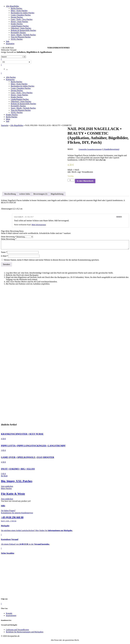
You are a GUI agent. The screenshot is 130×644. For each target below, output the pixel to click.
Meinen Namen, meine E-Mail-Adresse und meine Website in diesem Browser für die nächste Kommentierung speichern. (52, 260)
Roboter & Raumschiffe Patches (23, 30)
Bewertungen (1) (40, 194)
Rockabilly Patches (18, 33)
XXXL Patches (17, 39)
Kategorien (10, 79)
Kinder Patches (17, 24)
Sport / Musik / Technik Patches (23, 35)
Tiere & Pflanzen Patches (21, 37)
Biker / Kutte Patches (19, 11)
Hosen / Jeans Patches (19, 22)
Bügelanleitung (57, 194)
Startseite (5, 125)
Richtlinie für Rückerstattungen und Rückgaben (25, 632)
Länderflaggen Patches (20, 26)
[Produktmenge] (71, 180)
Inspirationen (11, 615)
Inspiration (10, 44)
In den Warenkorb (85, 181)
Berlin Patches (16, 8)
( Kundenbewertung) (111, 149)
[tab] (10, 194)
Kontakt (9, 613)
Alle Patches (11, 77)
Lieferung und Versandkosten (17, 630)
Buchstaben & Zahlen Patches (23, 13)
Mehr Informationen (39, 225)
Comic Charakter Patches (21, 15)
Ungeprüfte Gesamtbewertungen (90, 149)
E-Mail (4, 256)
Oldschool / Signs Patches (21, 28)
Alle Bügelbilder (12, 6)
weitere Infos (25, 194)
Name (4, 252)
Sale (8, 41)
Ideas (8, 119)
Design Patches (17, 17)
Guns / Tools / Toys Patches (22, 19)
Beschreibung (10, 194)
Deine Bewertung (9, 237)
